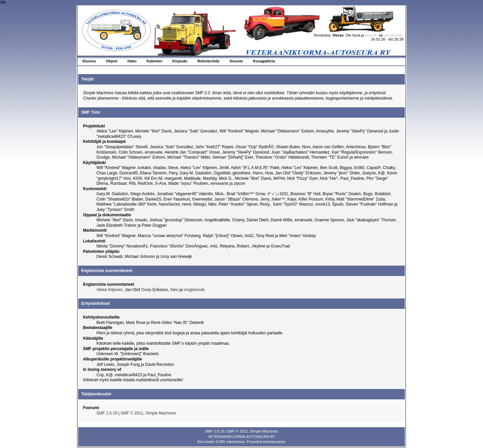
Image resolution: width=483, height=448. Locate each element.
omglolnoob (194, 290)
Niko (174, 290)
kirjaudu (371, 35)
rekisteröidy (393, 35)
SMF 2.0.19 (107, 413)
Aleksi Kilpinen (109, 290)
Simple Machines (160, 413)
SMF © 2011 (132, 413)
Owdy (146, 290)
